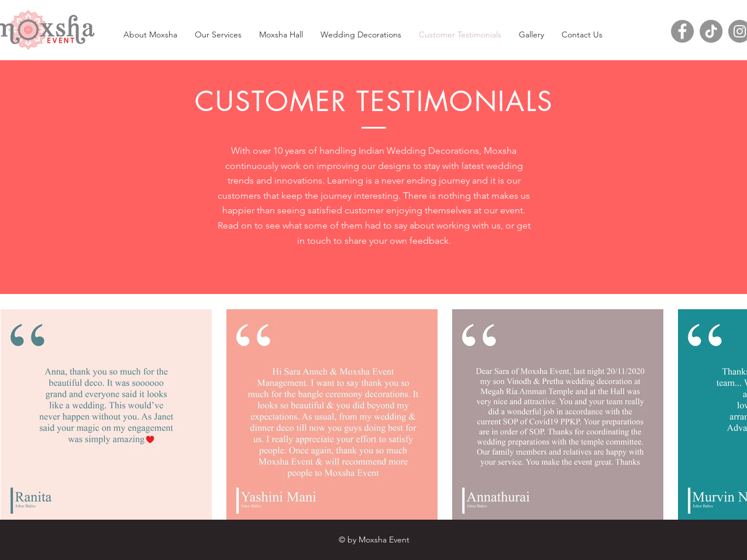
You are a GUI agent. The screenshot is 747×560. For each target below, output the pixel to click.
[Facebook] (682, 31)
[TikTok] (711, 31)
